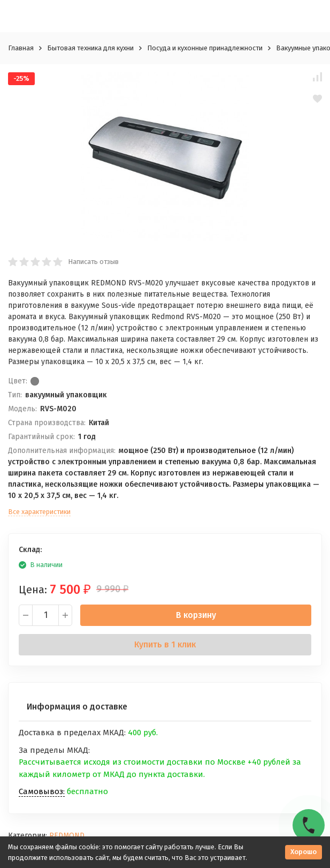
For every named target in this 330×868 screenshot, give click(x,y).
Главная (21, 48)
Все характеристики (39, 512)
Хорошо (304, 852)
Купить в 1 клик (165, 644)
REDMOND (67, 836)
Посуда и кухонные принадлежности (205, 48)
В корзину (196, 615)
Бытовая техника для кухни (90, 48)
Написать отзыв (93, 262)
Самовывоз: (42, 791)
